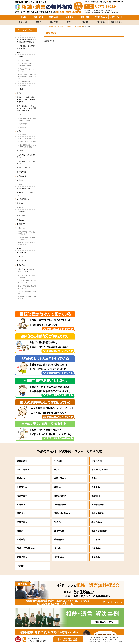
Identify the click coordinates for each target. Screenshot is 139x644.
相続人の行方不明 (100, 397)
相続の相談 (60, 423)
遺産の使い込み (62, 441)
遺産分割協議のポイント (25, 82)
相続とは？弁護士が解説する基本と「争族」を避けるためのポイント (26, 99)
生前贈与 (22, 467)
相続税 (96, 423)
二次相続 (96, 467)
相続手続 (22, 423)
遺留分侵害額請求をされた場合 (27, 142)
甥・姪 (58, 476)
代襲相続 (96, 476)
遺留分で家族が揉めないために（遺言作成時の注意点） (27, 146)
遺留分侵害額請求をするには (27, 138)
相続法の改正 (22, 172)
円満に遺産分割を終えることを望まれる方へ (27, 70)
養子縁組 (96, 484)
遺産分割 (23, 22)
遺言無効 (22, 388)
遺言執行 (59, 458)
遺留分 (38, 22)
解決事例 (69, 17)
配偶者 (21, 406)
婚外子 (21, 432)
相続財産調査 (98, 441)
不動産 (21, 493)
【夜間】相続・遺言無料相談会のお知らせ (26, 47)
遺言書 (85, 22)
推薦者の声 (21, 228)
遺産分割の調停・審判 (25, 85)
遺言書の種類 (22, 127)
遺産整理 (20, 184)
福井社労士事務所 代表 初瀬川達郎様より (27, 244)
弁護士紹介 (94, 2)
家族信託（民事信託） (25, 168)
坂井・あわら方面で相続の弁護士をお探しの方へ (27, 282)
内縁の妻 (22, 484)
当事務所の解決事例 (88, 594)
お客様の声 (21, 224)
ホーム (19, 35)
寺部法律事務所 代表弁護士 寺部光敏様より (27, 233)
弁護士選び (60, 406)
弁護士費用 (112, 2)
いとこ (58, 388)
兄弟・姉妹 (23, 397)
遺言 (20, 458)
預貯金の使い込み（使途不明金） (26, 156)
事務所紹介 (103, 2)
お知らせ (20, 248)
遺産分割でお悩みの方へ (25, 60)
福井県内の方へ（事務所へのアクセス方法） (26, 270)
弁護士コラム (116, 22)
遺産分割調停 (98, 432)
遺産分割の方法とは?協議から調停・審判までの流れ (27, 65)
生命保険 (59, 467)
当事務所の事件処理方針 (89, 590)
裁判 (57, 397)
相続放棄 (101, 22)
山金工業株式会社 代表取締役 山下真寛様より (27, 238)
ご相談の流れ (101, 17)
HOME (87, 2)
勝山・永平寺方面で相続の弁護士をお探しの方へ (27, 287)
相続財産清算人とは (24, 188)
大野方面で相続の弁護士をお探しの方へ (27, 292)
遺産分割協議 (61, 432)
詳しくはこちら (111, 530)
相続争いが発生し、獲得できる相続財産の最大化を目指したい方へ (27, 76)
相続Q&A (20, 203)
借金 (94, 406)
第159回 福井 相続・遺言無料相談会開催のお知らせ (26, 41)
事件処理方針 (22, 207)
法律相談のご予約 (89, 7)
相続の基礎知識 (99, 458)
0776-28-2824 (46, 568)
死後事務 (20, 180)
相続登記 (22, 414)
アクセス (120, 2)
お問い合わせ (116, 17)
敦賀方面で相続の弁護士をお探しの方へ (27, 298)
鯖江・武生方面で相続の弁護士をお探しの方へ (27, 276)
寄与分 (69, 22)
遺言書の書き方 (23, 124)
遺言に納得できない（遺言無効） (26, 162)
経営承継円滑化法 (23, 199)
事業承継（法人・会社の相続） (26, 194)
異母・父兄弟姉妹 (26, 476)
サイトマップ (22, 261)
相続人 (58, 414)
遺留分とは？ (22, 135)
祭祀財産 (59, 484)
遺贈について (22, 176)
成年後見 (96, 414)
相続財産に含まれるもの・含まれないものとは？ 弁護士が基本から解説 (26, 108)
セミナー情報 (22, 253)
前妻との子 (97, 388)
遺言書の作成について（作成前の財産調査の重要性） (27, 120)
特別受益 (54, 22)
